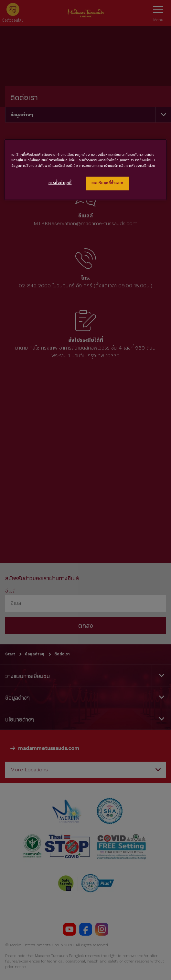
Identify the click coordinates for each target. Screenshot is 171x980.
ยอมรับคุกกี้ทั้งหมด (107, 183)
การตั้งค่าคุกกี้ (60, 183)
